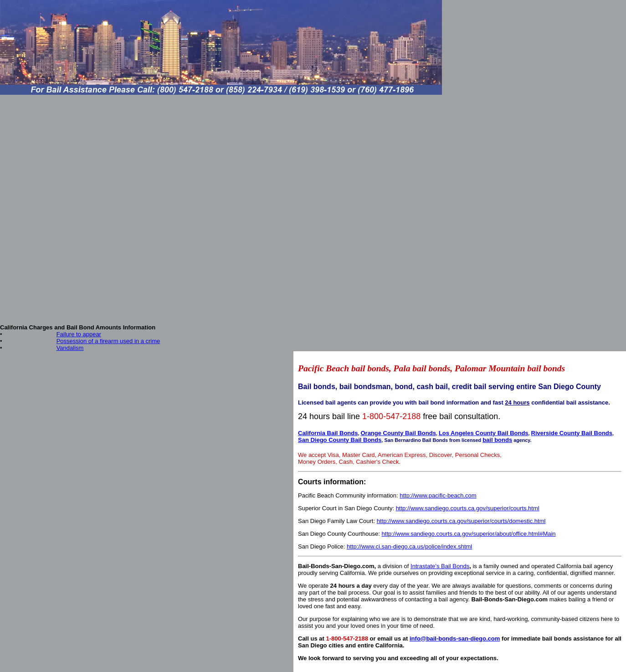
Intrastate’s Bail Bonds (440, 566)
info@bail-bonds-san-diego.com (455, 639)
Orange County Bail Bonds (398, 433)
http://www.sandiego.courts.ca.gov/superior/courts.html (468, 508)
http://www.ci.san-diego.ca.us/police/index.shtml (409, 546)
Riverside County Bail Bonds (572, 433)
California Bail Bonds (328, 433)
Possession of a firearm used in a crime (108, 341)
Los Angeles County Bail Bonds (484, 433)
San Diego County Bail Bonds (340, 440)
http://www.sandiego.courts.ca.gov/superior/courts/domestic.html (461, 521)
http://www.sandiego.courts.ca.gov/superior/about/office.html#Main (469, 534)
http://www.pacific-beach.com (438, 495)
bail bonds (497, 440)
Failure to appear (79, 334)
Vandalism (70, 348)
